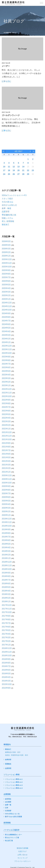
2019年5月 (6, 544)
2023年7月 (6, 364)
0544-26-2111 (17, 737)
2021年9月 (6, 443)
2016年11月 (7, 652)
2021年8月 (6, 447)
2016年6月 (6, 670)
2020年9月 (6, 486)
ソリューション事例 (11, 775)
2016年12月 (7, 648)
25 (9, 174)
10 (4, 167)
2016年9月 (6, 659)
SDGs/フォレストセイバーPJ (14, 195)
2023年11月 (7, 349)
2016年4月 (6, 677)
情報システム (7, 218)
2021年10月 (7, 439)
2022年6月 (6, 411)
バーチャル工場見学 (11, 830)
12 (14, 167)
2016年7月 (6, 666)
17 (4, 170)
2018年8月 (6, 576)
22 (28, 170)
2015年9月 (6, 688)
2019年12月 (7, 519)
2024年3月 (6, 335)
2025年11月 (7, 263)
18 (9, 170)
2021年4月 (6, 461)
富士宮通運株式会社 (7, 33)
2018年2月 (6, 598)
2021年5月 (6, 457)
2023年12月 (7, 346)
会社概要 (8, 802)
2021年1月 (6, 472)
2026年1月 (6, 256)
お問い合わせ (22, 855)
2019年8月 (6, 533)
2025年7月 (6, 277)
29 (28, 174)
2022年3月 (6, 421)
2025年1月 (6, 299)
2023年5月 (6, 371)
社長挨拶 (8, 811)
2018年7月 (6, 580)
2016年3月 (6, 681)
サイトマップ (22, 858)
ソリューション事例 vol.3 (14, 785)
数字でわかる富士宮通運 (13, 817)
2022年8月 (6, 403)
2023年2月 (6, 382)
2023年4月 (6, 375)
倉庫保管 (8, 760)
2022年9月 (6, 400)
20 (18, 170)
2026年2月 (6, 252)
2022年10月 (7, 396)
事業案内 (7, 745)
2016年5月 (6, 674)
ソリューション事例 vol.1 (14, 779)
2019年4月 (6, 547)
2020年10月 (7, 483)
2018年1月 (6, 601)
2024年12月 (7, 303)
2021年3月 (6, 465)
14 (23, 167)
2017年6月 (6, 627)
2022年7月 (6, 407)
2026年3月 (6, 249)
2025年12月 (7, 259)
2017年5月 (6, 630)
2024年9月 (6, 313)
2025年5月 (6, 285)
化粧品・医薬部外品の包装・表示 (17, 755)
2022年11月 (7, 393)
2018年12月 (7, 562)
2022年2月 (6, 425)
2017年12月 (7, 605)
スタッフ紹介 (7, 199)
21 (23, 170)
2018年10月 (7, 569)
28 (23, 174)
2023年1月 (6, 385)
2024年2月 (6, 339)
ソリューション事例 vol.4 (14, 788)
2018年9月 (6, 573)
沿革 (7, 808)
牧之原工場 (9, 841)
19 (14, 170)
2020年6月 (6, 497)
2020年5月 (6, 501)
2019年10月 (7, 526)
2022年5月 (6, 414)
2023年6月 (6, 367)
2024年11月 (7, 306)
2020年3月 (6, 508)
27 (18, 174)
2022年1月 (6, 429)
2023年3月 (6, 378)
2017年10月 (7, 612)
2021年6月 (6, 454)
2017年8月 (6, 619)
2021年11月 (7, 436)
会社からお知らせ (9, 205)
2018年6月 (6, 583)
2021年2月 (6, 468)
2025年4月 (6, 288)
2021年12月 (7, 432)
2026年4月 (6, 245)
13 (18, 167)
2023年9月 (6, 357)
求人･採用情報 (8, 221)
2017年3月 (6, 637)
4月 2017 (18, 151)
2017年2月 (6, 641)
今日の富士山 (7, 202)
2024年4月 (6, 331)
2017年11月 (7, 609)
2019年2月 (6, 555)
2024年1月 (6, 342)
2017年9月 (6, 616)
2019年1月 (6, 558)
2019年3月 (6, 551)
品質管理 (6, 212)
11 (9, 167)
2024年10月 (7, 310)
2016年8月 (6, 663)
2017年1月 (6, 645)
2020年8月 (6, 490)
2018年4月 (6, 591)
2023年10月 (7, 353)
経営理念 (8, 799)
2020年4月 (6, 504)
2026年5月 (6, 241)
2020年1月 (6, 515)
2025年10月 (7, 267)
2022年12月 (7, 389)
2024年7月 (6, 321)
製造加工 (6, 225)
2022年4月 (6, 418)
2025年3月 (6, 292)
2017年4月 (6, 634)
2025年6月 (6, 281)
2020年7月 (6, 493)
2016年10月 (7, 656)
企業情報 (7, 794)
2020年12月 (7, 475)
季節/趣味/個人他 (9, 215)
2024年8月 (6, 317)
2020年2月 (6, 511)
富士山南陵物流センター (13, 835)
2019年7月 (6, 537)
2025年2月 (6, 295)
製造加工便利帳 (22, 848)
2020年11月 (7, 479)
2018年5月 (6, 587)
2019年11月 (7, 522)
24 (4, 174)
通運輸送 (8, 764)
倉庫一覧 (8, 805)
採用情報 (7, 823)
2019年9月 (6, 529)
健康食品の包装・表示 (13, 752)
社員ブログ (22, 851)
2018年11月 (7, 565)
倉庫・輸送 (6, 208)
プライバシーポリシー (22, 861)
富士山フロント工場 (12, 838)
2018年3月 (6, 594)
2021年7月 (6, 450)
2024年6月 (6, 324)
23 (33, 170)
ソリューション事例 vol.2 (14, 782)
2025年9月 (6, 270)
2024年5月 (6, 328)
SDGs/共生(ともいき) (12, 814)
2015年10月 (7, 684)
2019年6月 (6, 540)
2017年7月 (6, 623)
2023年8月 (6, 360)
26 (14, 174)
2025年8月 (6, 274)
